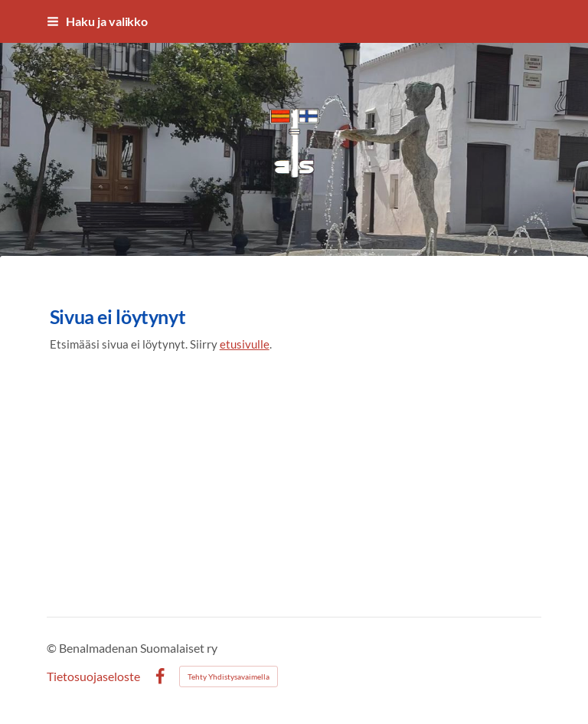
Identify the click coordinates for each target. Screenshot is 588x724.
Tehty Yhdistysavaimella (229, 676)
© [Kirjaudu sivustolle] (53, 648)
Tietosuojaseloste (93, 676)
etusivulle (245, 344)
